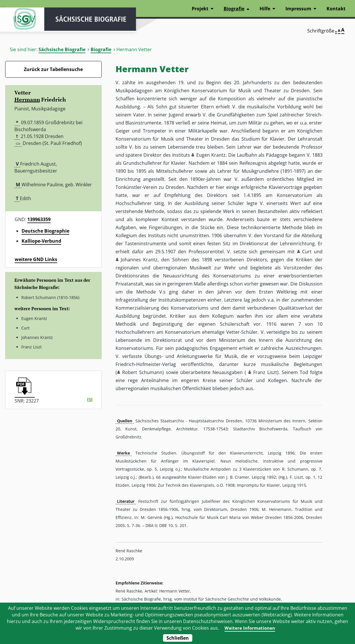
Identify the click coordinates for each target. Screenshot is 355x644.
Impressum (298, 9)
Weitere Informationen (250, 628)
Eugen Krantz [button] (211, 155)
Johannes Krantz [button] (139, 260)
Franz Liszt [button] (265, 372)
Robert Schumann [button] (142, 372)
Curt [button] (307, 252)
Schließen (178, 638)
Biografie (101, 49)
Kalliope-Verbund (41, 241)
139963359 (39, 219)
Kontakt (336, 9)
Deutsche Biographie (45, 231)
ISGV (22, 21)
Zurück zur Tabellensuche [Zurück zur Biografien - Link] (53, 69)
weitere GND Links (36, 259)
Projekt (200, 9)
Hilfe (265, 9)
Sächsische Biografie (62, 49)
